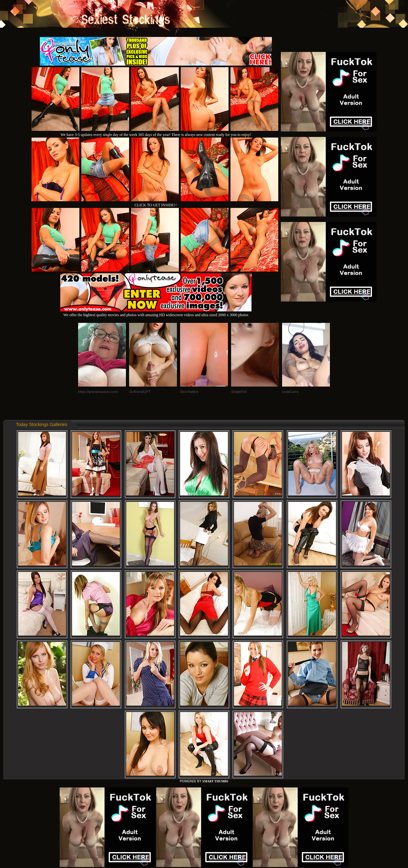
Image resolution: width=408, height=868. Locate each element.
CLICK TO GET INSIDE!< (156, 205)
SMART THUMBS (215, 781)
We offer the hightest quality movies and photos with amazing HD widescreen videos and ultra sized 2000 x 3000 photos (156, 313)
